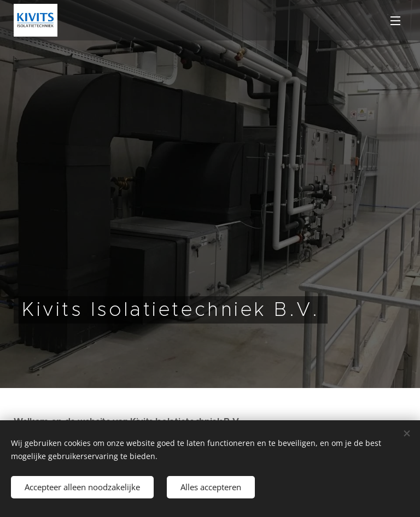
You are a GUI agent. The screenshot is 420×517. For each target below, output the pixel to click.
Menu (395, 21)
